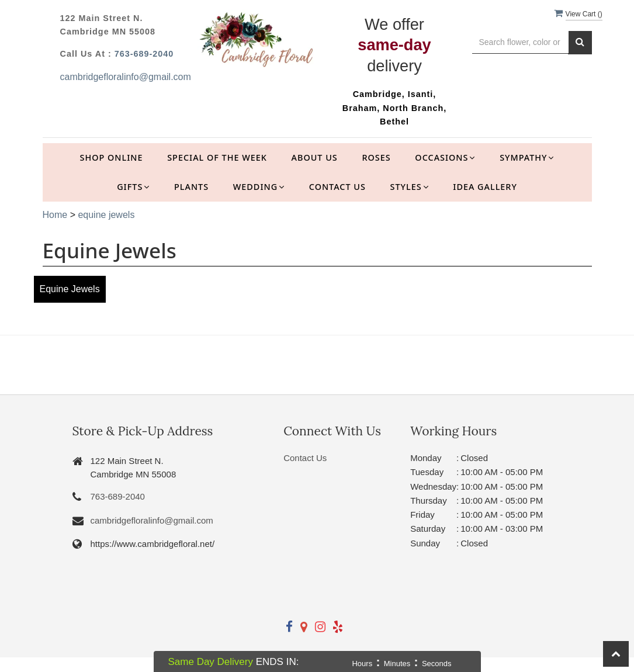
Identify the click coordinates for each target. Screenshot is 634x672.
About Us (315, 157)
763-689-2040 (144, 54)
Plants (191, 187)
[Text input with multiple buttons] (520, 42)
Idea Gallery (485, 187)
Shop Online (112, 157)
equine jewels (106, 215)
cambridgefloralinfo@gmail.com (126, 77)
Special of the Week (217, 157)
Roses (376, 157)
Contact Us (337, 187)
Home (55, 215)
